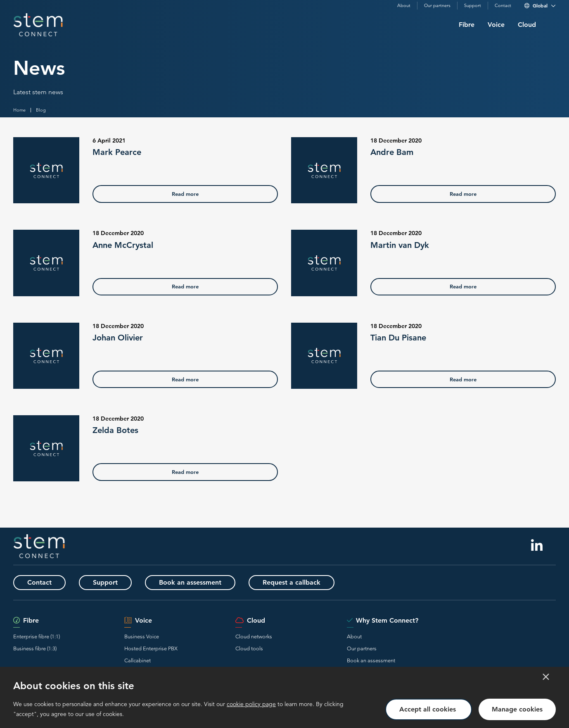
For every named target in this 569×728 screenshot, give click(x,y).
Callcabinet (138, 660)
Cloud (527, 25)
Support (473, 6)
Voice (496, 25)
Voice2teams (139, 672)
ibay (552, 716)
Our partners (437, 6)
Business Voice (142, 636)
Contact (503, 6)
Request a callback (292, 583)
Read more (185, 194)
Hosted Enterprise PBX (151, 648)
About (404, 6)
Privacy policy (100, 716)
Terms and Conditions (60, 716)
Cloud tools (249, 648)
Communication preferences (170, 716)
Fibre (467, 25)
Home (19, 110)
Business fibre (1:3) (35, 648)
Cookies (128, 716)
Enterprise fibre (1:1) (37, 636)
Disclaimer (23, 716)
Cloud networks (254, 636)
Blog (41, 110)
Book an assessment (190, 583)
